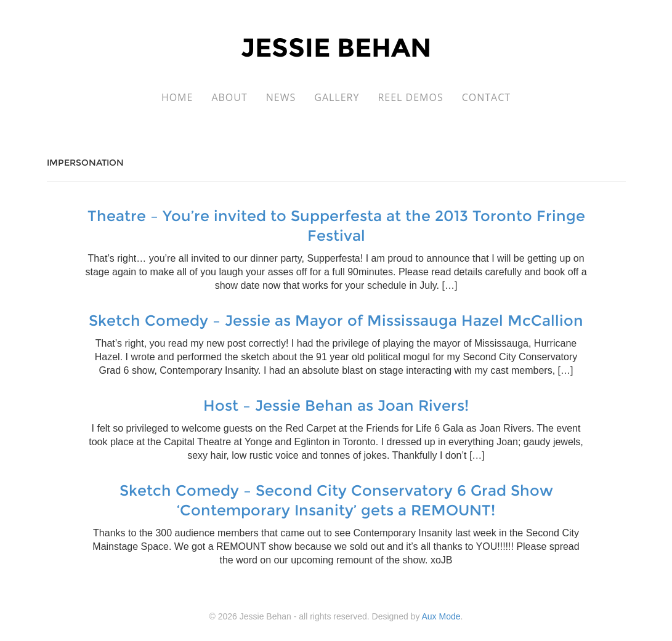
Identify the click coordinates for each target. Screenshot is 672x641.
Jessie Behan (336, 47)
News (281, 97)
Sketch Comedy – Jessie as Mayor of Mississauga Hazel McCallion (336, 320)
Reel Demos (410, 97)
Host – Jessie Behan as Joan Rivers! (336, 405)
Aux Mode (441, 616)
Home (177, 97)
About (229, 97)
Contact (486, 97)
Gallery (337, 97)
